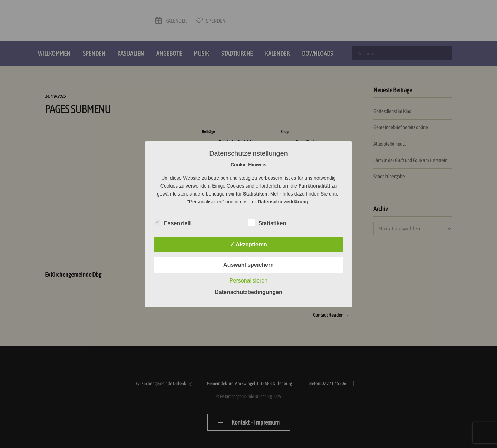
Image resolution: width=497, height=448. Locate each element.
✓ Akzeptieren (248, 244)
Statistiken (267, 222)
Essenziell (172, 222)
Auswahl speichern (248, 265)
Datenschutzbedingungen (248, 292)
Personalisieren (248, 281)
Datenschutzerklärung (283, 202)
